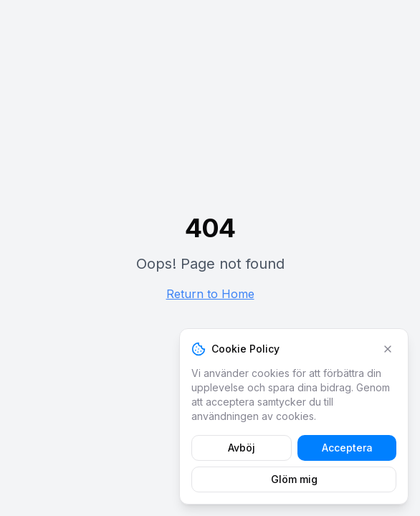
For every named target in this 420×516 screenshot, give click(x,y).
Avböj (242, 448)
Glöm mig (294, 479)
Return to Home (210, 294)
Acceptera (347, 448)
